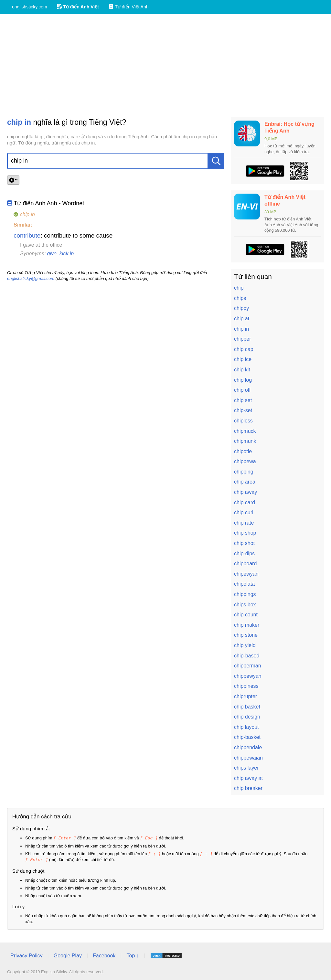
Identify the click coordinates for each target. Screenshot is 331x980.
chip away (246, 492)
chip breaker (248, 788)
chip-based (247, 656)
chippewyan (248, 676)
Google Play (68, 955)
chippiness (246, 686)
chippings (245, 594)
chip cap (244, 349)
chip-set (243, 410)
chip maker (247, 625)
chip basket (247, 707)
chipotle (243, 451)
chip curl (244, 512)
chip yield (245, 645)
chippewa (245, 461)
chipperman (248, 666)
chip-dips (244, 554)
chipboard (245, 564)
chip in (241, 329)
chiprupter (246, 696)
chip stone (246, 635)
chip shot (244, 543)
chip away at (248, 778)
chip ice (243, 359)
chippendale (248, 747)
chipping (244, 472)
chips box (245, 605)
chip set (243, 400)
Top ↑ (133, 955)
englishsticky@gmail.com (31, 278)
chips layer (246, 768)
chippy (241, 308)
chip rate (244, 523)
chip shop (245, 533)
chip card (245, 502)
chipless (243, 421)
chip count (246, 615)
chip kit (242, 370)
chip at (242, 319)
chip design (247, 717)
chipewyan (246, 574)
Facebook (104, 955)
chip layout (246, 727)
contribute (27, 235)
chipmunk (245, 441)
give (52, 254)
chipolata (244, 584)
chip (239, 288)
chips (240, 298)
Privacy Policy (27, 955)
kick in (67, 254)
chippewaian (248, 758)
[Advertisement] (165, 66)
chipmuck (245, 431)
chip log (243, 380)
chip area (245, 482)
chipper (242, 339)
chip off (242, 390)
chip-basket (247, 737)
